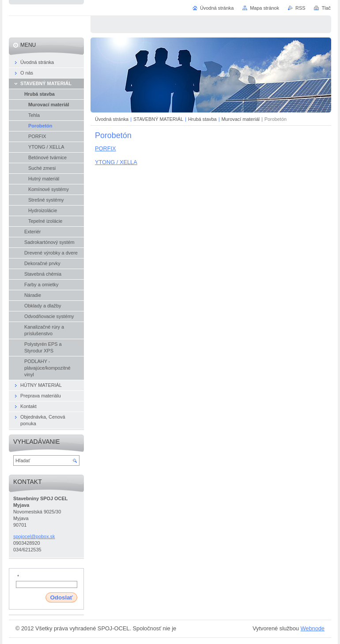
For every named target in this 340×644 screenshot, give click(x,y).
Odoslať (61, 597)
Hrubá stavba (202, 119)
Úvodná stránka (112, 119)
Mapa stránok (264, 8)
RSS (300, 8)
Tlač (326, 8)
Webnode (312, 628)
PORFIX (106, 148)
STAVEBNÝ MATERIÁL (158, 119)
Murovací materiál (241, 119)
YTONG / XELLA (116, 162)
